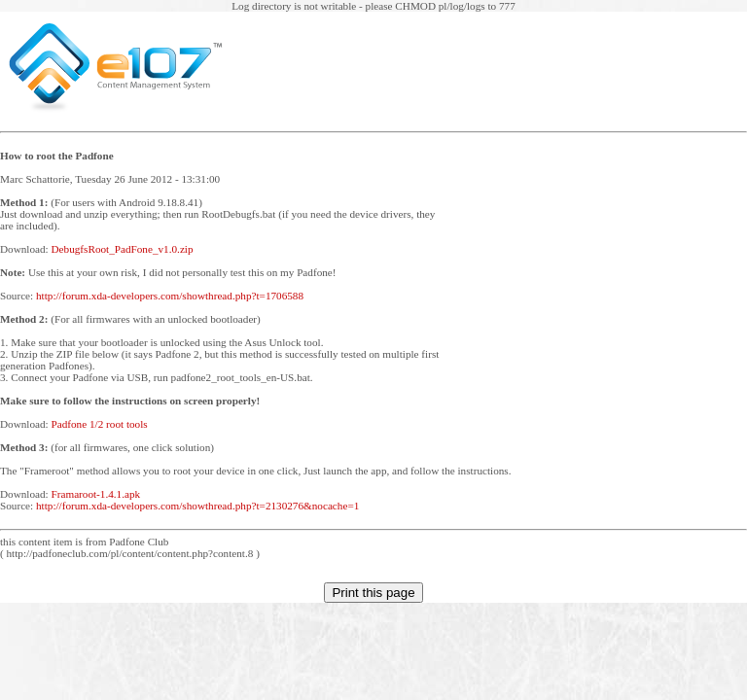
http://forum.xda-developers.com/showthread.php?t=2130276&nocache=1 (197, 506)
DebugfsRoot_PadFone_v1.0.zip (123, 249)
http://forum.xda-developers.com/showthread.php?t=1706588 (170, 296)
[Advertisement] (601, 318)
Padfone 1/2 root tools (100, 424)
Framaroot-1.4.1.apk (96, 494)
